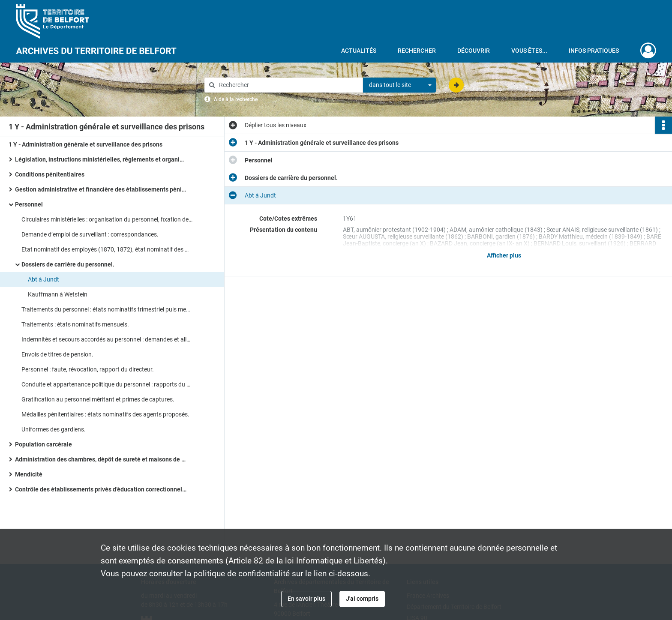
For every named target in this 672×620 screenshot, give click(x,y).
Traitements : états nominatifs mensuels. (75, 324)
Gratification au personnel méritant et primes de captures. (98, 399)
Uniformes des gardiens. (54, 429)
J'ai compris (362, 599)
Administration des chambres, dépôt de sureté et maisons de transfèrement (101, 459)
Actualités (359, 51)
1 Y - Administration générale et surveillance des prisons (85, 144)
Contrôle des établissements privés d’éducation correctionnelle (101, 489)
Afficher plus (504, 255)
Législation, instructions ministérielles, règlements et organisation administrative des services (101, 159)
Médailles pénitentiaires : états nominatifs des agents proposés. (105, 414)
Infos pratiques (594, 51)
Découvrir (474, 51)
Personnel (29, 204)
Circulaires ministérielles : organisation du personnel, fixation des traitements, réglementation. (107, 219)
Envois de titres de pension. (57, 354)
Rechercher (417, 51)
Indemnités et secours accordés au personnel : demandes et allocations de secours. (107, 339)
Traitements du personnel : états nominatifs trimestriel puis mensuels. (107, 309)
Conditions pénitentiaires (50, 174)
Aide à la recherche (236, 99)
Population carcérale (43, 444)
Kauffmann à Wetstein (58, 294)
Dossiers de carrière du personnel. (68, 264)
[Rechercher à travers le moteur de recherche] (288, 85)
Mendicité (29, 474)
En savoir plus (306, 599)
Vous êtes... (529, 51)
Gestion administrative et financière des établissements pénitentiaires (101, 189)
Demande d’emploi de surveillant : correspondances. (90, 234)
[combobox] (399, 85)
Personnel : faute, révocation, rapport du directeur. (88, 369)
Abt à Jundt (43, 279)
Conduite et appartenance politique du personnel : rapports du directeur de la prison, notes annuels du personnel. (107, 384)
